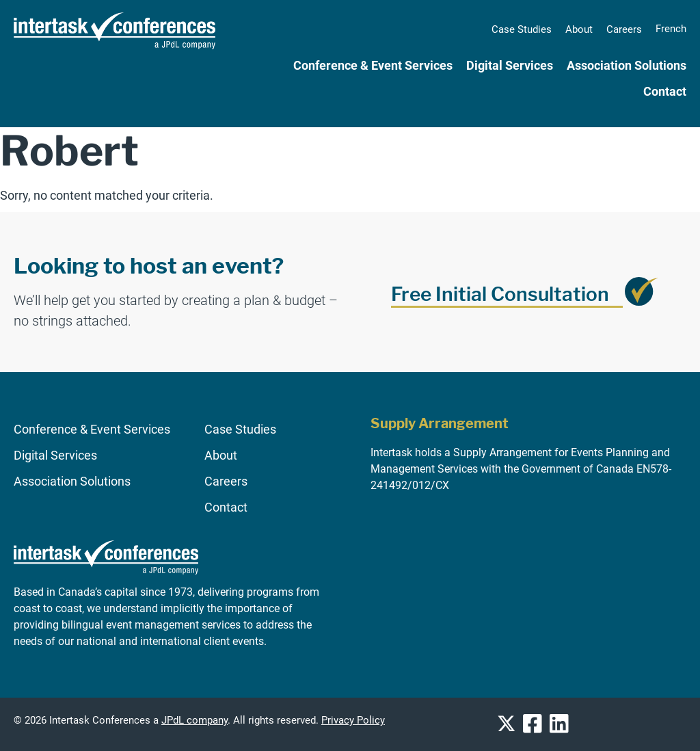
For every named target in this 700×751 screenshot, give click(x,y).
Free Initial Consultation (500, 294)
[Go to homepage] (106, 580)
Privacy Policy (353, 721)
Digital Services (510, 66)
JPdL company (194, 721)
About (579, 29)
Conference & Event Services (373, 66)
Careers (624, 29)
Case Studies (522, 29)
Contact (665, 92)
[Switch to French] (671, 29)
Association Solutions (627, 66)
